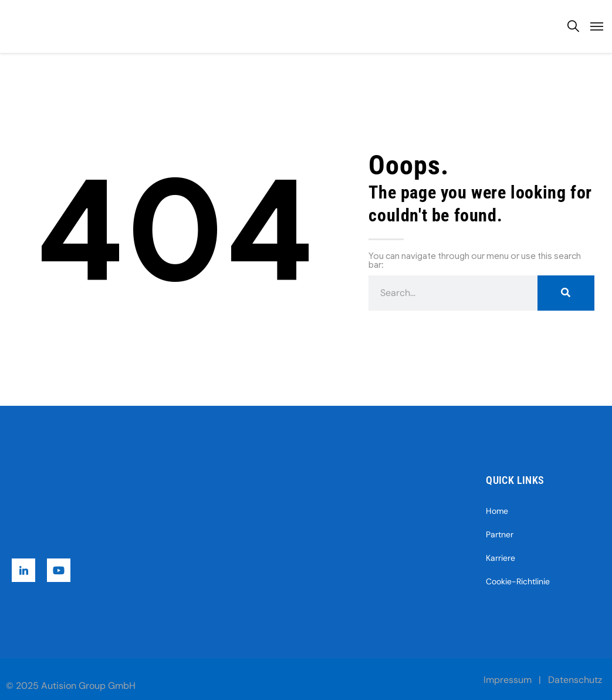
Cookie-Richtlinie (518, 581)
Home (497, 511)
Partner (500, 534)
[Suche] (566, 293)
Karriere (501, 558)
